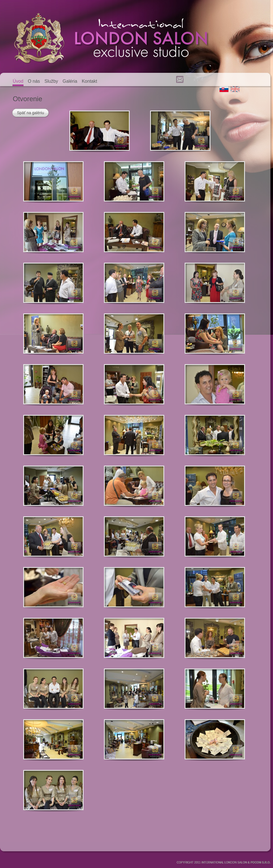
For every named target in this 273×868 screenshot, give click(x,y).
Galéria (70, 81)
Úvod (18, 81)
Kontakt (89, 81)
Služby (51, 81)
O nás (34, 81)
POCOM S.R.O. (260, 862)
